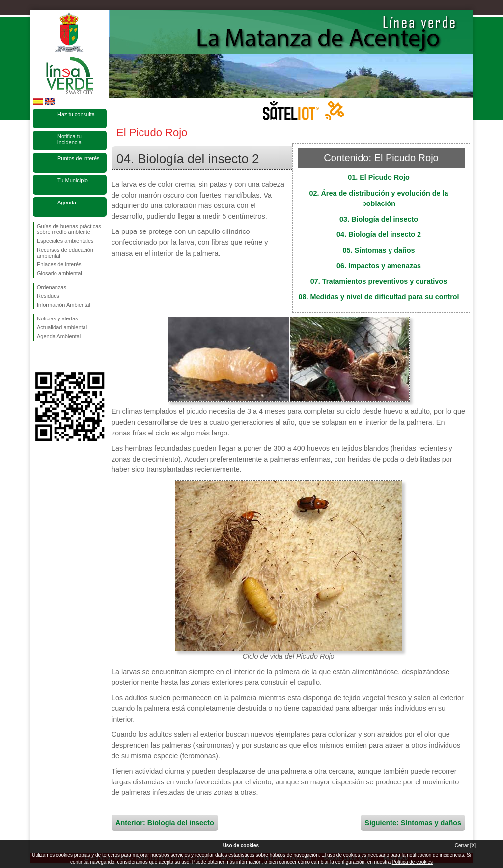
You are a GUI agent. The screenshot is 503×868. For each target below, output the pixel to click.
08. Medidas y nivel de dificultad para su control (378, 297)
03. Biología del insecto (379, 219)
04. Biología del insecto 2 (379, 234)
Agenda (67, 203)
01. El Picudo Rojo (379, 177)
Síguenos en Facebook (39, 356)
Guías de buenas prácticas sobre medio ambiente (69, 229)
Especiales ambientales (65, 241)
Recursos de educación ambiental (65, 253)
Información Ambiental (64, 305)
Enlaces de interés (59, 264)
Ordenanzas (52, 287)
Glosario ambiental (59, 273)
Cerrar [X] (465, 846)
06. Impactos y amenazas (379, 266)
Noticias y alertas (57, 318)
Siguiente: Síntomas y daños (413, 823)
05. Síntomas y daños (378, 250)
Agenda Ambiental (59, 336)
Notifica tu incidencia (70, 139)
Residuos (48, 296)
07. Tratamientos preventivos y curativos (379, 281)
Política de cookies (412, 862)
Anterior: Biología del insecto (165, 823)
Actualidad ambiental (62, 327)
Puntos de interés (79, 158)
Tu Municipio (73, 180)
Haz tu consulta (76, 114)
